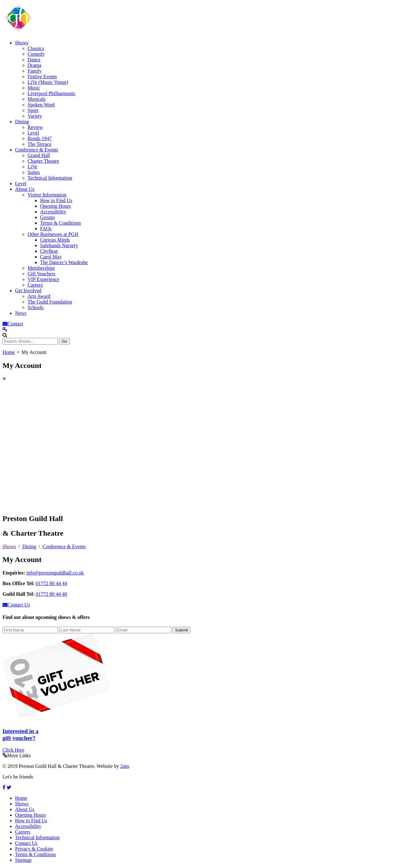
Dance (34, 60)
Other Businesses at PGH (53, 234)
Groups (47, 217)
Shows (22, 43)
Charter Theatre (43, 161)
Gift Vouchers (41, 274)
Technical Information (50, 178)
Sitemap (23, 860)
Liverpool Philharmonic (51, 93)
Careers (35, 285)
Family (35, 71)
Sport (33, 110)
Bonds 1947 (40, 138)
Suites (34, 172)
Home (9, 352)
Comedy (36, 54)
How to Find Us (56, 200)
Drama (34, 65)
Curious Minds (55, 240)
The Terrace (39, 144)
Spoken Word (41, 105)
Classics (36, 48)
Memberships (41, 268)
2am (125, 766)
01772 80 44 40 (51, 594)
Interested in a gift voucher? (21, 735)
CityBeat (49, 251)
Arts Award (39, 296)
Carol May (51, 257)
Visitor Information (47, 195)
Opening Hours (55, 206)
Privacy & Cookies (34, 849)
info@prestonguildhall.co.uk (55, 573)
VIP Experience (43, 279)
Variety (35, 116)
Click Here (13, 750)
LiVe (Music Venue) (48, 82)
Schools (36, 307)
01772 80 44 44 (51, 583)
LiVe (32, 167)
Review (35, 127)
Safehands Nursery (59, 245)
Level (33, 133)
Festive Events (42, 77)
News (21, 313)
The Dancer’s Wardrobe (64, 262)
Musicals (37, 99)
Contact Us (26, 843)
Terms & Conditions (60, 223)
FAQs (46, 229)
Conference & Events (37, 150)
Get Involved (28, 291)
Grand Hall (39, 155)
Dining (22, 122)
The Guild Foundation (50, 302)
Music (34, 88)
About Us (25, 189)
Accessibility (53, 212)
